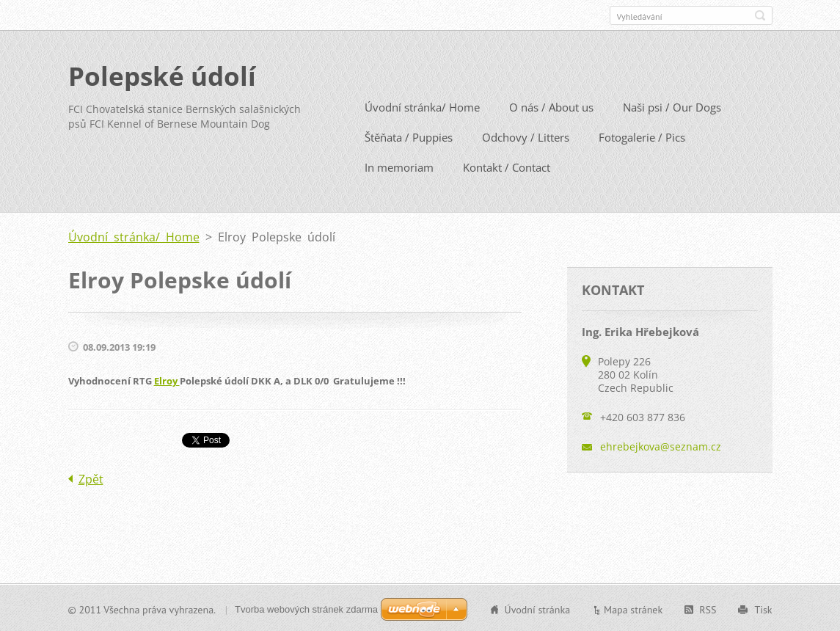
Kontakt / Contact (507, 167)
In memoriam (399, 167)
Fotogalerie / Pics (642, 136)
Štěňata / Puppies (409, 136)
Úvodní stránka (538, 608)
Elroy (167, 380)
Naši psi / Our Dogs (672, 106)
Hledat (760, 15)
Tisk (763, 608)
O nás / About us (551, 106)
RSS (708, 608)
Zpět (91, 478)
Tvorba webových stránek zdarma (306, 608)
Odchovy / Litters (526, 136)
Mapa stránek (633, 608)
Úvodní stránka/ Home (422, 106)
